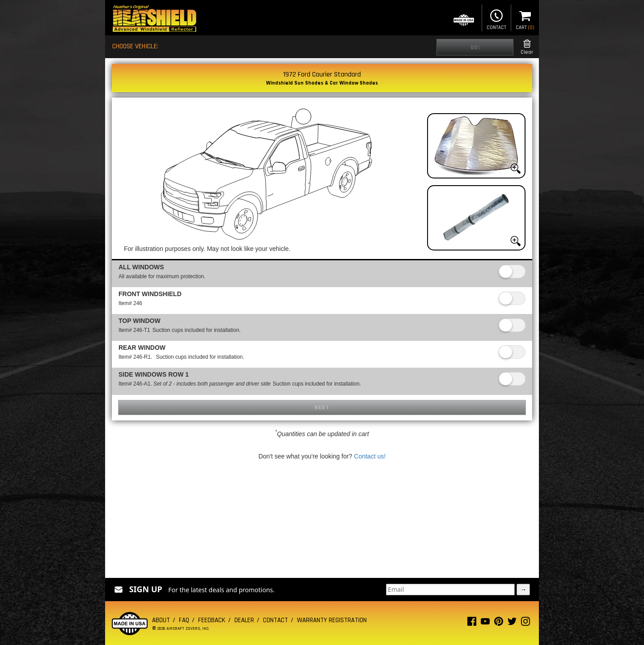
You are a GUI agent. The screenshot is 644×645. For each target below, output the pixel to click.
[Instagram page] (525, 623)
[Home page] (154, 19)
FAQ (184, 620)
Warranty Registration (332, 620)
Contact (496, 19)
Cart (525, 19)
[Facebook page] (472, 623)
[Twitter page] (512, 623)
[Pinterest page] (499, 623)
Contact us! (370, 456)
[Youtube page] (485, 623)
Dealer (244, 620)
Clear (527, 47)
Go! (475, 47)
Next (322, 407)
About (161, 620)
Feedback (212, 620)
